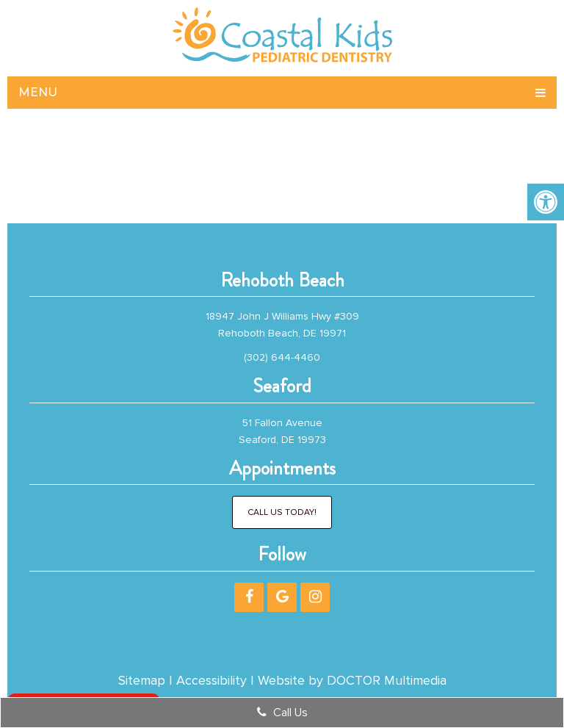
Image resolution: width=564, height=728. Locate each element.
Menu (38, 92)
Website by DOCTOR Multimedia (352, 680)
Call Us (282, 713)
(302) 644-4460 (282, 357)
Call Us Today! (282, 512)
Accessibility (211, 680)
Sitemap (142, 680)
